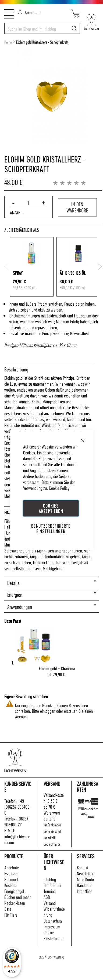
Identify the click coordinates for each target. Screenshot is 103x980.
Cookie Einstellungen (54, 935)
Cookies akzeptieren (51, 508)
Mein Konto (85, 879)
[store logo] (89, 22)
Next (100, 267)
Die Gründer (52, 885)
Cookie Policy (59, 488)
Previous (6, 267)
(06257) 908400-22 (17, 821)
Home (8, 42)
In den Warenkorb (77, 207)
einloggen (48, 711)
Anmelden (29, 12)
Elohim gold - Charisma (57, 668)
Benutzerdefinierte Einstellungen (51, 528)
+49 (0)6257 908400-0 (18, 807)
